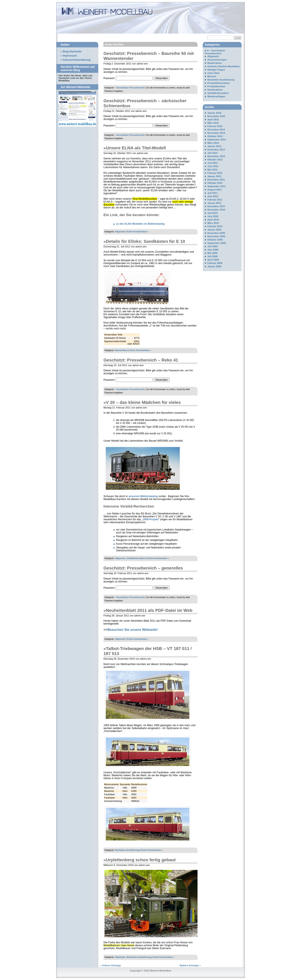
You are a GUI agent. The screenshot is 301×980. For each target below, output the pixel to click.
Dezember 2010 (216, 206)
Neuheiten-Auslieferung (127, 850)
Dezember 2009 (216, 233)
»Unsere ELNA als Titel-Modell (135, 148)
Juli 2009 (212, 246)
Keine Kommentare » (138, 232)
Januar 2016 (214, 113)
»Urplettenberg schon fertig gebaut (140, 860)
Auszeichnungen (217, 60)
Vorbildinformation (136, 558)
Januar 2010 (214, 230)
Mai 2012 (212, 170)
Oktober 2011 (215, 183)
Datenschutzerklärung (77, 60)
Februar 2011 (215, 200)
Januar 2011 (214, 203)
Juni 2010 (213, 216)
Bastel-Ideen (121, 350)
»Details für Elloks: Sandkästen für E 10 (144, 241)
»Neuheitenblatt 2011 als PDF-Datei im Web (148, 610)
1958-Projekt (150, 519)
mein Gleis (213, 73)
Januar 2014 (214, 146)
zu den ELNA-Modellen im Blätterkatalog (140, 224)
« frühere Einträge (111, 965)
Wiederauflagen (216, 96)
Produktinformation (219, 83)
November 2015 (216, 116)
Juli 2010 (212, 213)
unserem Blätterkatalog (143, 496)
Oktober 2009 (215, 240)
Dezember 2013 (216, 150)
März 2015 (213, 123)
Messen (212, 76)
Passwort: (128, 78)
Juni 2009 (213, 250)
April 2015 (213, 120)
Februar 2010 (215, 226)
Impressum (70, 56)
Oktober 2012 (215, 160)
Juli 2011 (212, 193)
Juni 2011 (213, 196)
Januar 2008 (214, 266)
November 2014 (216, 133)
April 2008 (213, 260)
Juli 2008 (212, 256)
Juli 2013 (212, 153)
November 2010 (216, 210)
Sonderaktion (215, 90)
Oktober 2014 (215, 136)
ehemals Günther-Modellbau (224, 66)
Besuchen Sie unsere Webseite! (133, 630)
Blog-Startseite (72, 52)
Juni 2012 (213, 166)
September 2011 (217, 186)
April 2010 (213, 220)
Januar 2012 (214, 176)
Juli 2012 (212, 163)
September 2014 (217, 140)
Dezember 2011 (216, 180)
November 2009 (216, 236)
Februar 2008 (215, 263)
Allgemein (120, 232)
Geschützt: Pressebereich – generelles (143, 568)
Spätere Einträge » (190, 965)
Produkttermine (216, 86)
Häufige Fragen (216, 70)
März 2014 (213, 143)
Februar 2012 (215, 173)
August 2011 (214, 190)
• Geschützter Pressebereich (130, 88)
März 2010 (213, 223)
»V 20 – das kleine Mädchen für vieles (142, 402)
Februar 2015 (215, 126)
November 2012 (216, 156)
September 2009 (217, 243)
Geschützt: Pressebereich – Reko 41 (141, 360)
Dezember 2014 (216, 130)
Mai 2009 (212, 253)
